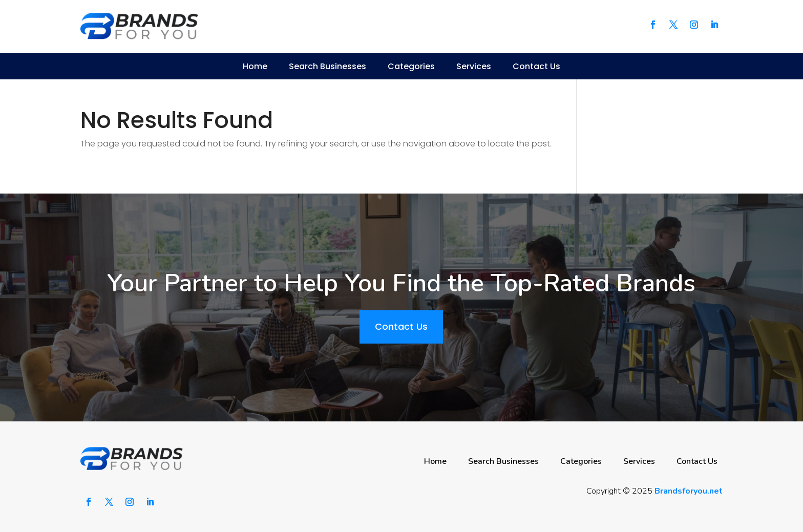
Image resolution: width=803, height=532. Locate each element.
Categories (411, 66)
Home (255, 66)
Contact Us (536, 66)
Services (474, 66)
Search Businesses (327, 66)
